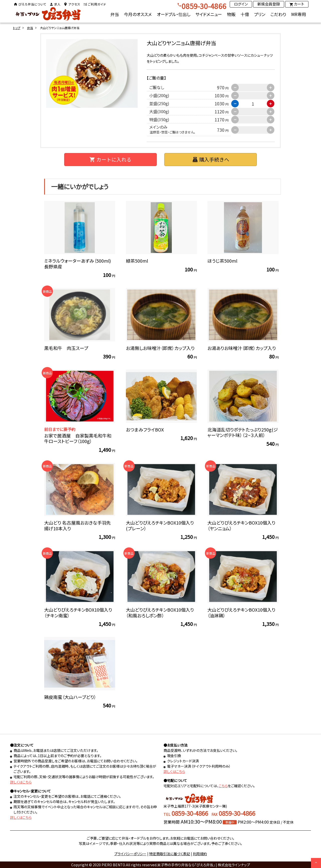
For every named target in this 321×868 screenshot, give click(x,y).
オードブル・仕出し (174, 14)
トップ (17, 28)
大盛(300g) (158, 111)
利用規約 (200, 854)
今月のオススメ (138, 14)
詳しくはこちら (21, 782)
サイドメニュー (209, 14)
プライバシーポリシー (130, 854)
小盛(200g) (158, 95)
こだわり (278, 14)
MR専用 (299, 14)
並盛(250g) (158, 103)
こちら (223, 786)
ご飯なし (156, 87)
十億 (245, 14)
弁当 (115, 14)
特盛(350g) (158, 119)
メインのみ (171, 129)
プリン (260, 14)
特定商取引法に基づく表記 (170, 854)
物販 (231, 14)
